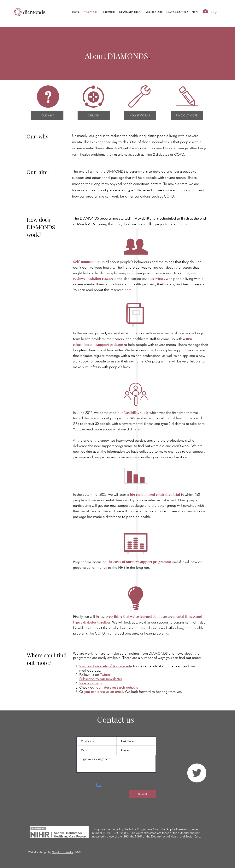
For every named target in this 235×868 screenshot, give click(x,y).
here (128, 290)
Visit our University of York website (106, 666)
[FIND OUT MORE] (187, 116)
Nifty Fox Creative (63, 852)
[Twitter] (197, 773)
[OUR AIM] (94, 116)
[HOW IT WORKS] (140, 116)
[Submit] (143, 794)
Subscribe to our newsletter (101, 679)
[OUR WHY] (47, 116)
